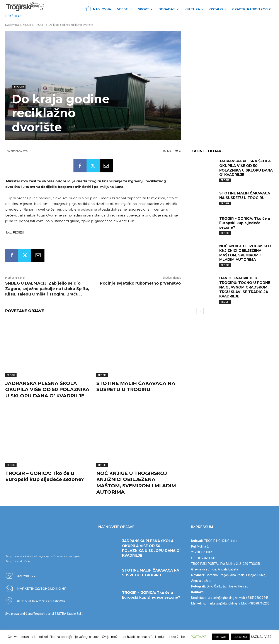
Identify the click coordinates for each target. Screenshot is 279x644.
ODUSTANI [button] (240, 637)
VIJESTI (27, 25)
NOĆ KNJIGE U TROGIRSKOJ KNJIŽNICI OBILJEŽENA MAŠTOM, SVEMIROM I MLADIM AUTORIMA (136, 483)
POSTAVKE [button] (199, 637)
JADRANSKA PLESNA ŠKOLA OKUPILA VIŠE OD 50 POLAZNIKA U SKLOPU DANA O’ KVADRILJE (47, 390)
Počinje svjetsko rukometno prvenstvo (140, 283)
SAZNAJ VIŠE (261, 637)
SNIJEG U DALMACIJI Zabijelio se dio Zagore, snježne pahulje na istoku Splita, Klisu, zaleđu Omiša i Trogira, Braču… (47, 289)
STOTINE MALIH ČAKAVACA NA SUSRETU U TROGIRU (136, 386)
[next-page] (201, 311)
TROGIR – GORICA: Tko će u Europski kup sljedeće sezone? (45, 476)
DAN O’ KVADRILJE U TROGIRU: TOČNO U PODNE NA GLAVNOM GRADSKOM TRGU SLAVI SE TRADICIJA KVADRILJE (245, 287)
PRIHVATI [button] (220, 637)
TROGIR (40, 25)
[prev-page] (194, 311)
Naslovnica (12, 25)
